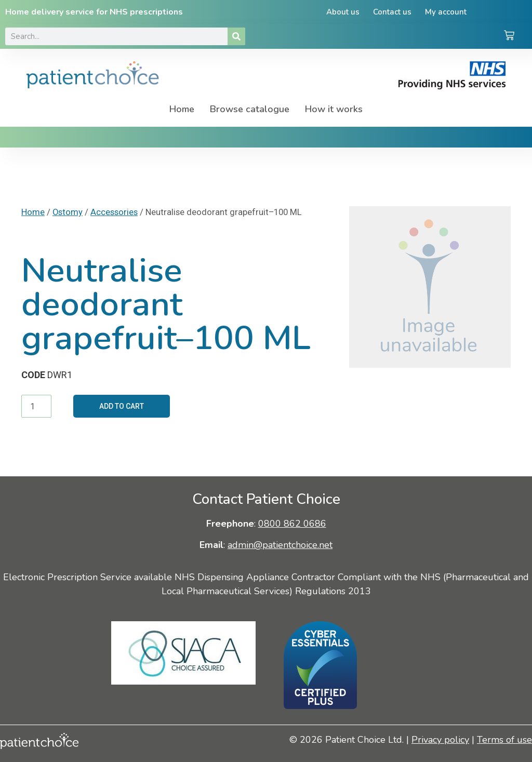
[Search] (236, 36)
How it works (334, 109)
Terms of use (504, 740)
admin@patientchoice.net (280, 545)
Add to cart (122, 406)
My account (446, 12)
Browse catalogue (250, 109)
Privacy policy (440, 740)
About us (343, 12)
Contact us (392, 12)
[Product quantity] (36, 406)
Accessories (114, 212)
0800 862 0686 (292, 524)
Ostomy (68, 212)
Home (182, 109)
